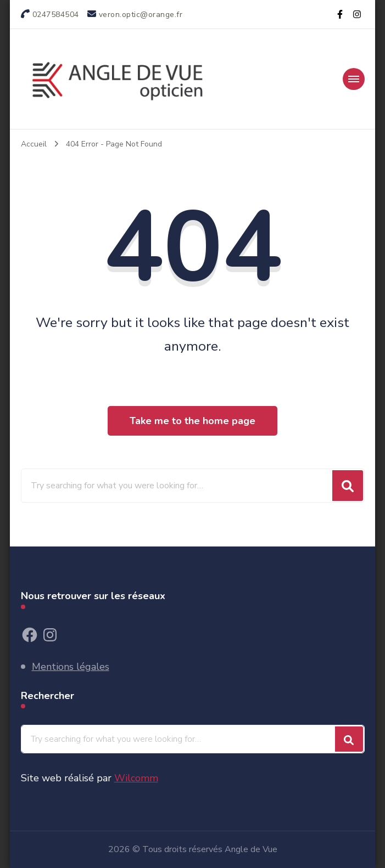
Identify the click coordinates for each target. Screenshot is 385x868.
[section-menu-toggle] (354, 79)
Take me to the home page (193, 421)
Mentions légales (71, 667)
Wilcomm (136, 778)
